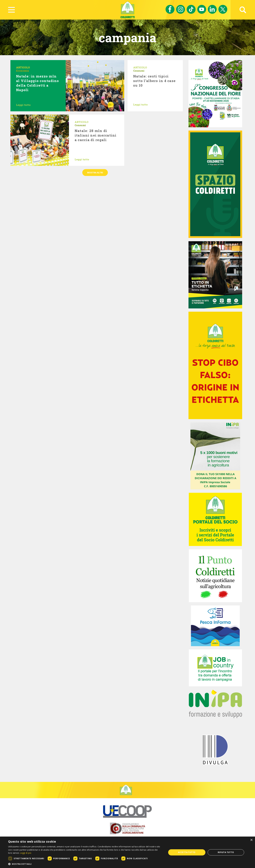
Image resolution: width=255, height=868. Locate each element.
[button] (85, 864)
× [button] (251, 840)
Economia (22, 71)
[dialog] (127, 852)
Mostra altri (95, 173)
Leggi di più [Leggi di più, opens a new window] (26, 853)
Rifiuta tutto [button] (226, 852)
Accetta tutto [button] (187, 852)
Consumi (139, 71)
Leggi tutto (23, 105)
